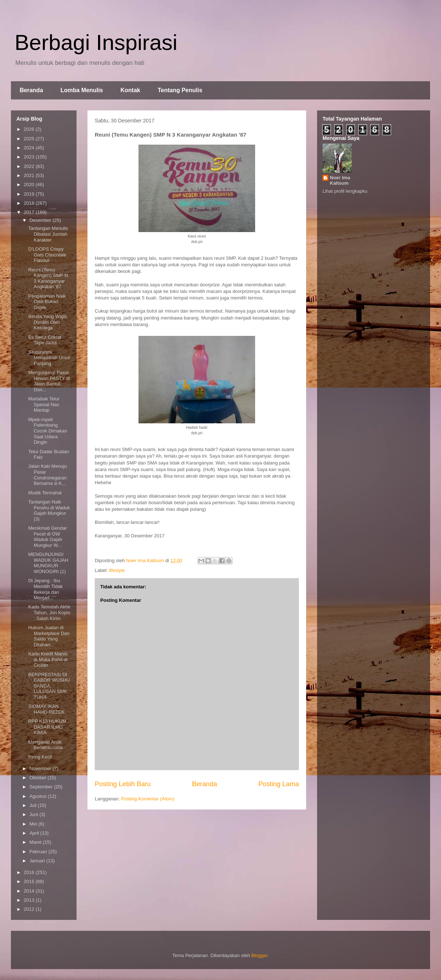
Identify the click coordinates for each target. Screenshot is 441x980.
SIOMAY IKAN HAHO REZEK (46, 709)
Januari (38, 861)
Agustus (39, 796)
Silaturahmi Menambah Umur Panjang (49, 358)
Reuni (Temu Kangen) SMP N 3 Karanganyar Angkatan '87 (48, 278)
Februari (39, 852)
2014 (30, 891)
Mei (34, 824)
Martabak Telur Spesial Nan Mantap (44, 404)
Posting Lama (279, 784)
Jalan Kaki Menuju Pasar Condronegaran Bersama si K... (47, 475)
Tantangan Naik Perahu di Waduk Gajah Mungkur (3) (49, 510)
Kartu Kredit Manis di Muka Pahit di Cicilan (48, 659)
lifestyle (117, 570)
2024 (30, 148)
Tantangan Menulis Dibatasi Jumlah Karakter (48, 234)
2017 (30, 212)
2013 (30, 900)
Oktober (39, 778)
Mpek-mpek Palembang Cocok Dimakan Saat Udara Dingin (48, 431)
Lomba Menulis (82, 90)
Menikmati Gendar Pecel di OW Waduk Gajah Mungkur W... (47, 537)
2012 (30, 909)
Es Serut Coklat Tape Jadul (44, 340)
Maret (36, 842)
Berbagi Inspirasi (96, 42)
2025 (30, 139)
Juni (34, 814)
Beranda (31, 90)
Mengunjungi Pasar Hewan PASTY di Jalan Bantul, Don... (49, 381)
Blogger (259, 955)
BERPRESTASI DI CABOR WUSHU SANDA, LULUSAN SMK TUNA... (49, 686)
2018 (30, 203)
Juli (34, 805)
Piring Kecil (40, 757)
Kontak (130, 90)
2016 (30, 872)
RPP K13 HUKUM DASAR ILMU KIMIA (47, 727)
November (41, 769)
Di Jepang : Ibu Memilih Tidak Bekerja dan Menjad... (45, 589)
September (42, 787)
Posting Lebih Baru (123, 784)
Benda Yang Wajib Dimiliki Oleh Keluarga (47, 322)
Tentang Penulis (180, 90)
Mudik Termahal (45, 493)
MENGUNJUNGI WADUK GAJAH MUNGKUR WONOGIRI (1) (48, 563)
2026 (30, 129)
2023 (30, 157)
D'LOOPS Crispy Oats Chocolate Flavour (47, 255)
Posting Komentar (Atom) (148, 799)
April (35, 833)
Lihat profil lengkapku (345, 191)
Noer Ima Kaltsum (340, 180)
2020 (30, 185)
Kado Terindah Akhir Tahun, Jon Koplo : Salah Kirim (49, 612)
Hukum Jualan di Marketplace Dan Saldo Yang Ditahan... (49, 636)
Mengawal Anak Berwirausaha (45, 745)
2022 (30, 166)
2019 (30, 194)
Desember (41, 220)
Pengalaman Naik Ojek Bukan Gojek (47, 302)
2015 (30, 881)
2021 (30, 175)
